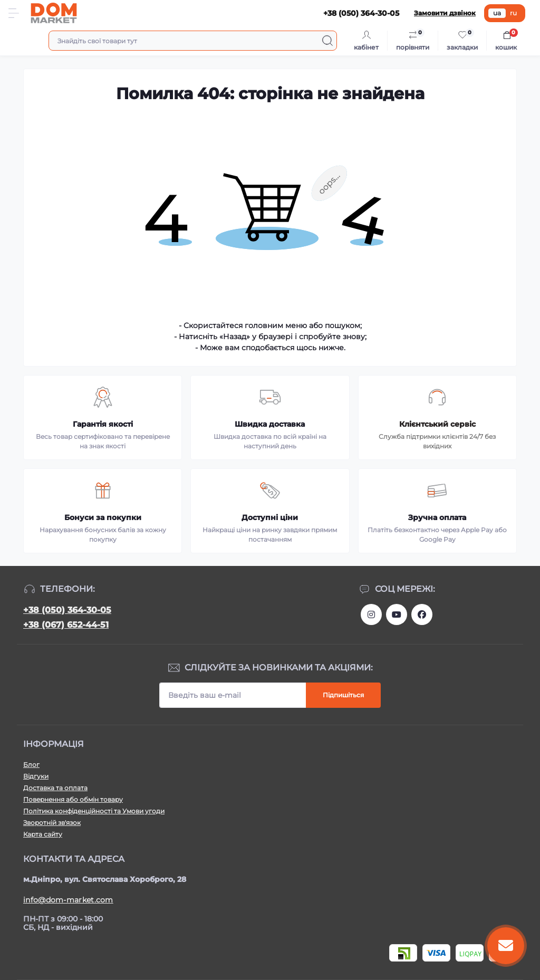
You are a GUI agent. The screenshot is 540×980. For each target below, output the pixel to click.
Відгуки (36, 776)
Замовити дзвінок (445, 13)
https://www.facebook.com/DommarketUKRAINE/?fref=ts (422, 614)
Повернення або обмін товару (73, 799)
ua (497, 13)
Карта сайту (43, 834)
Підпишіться (343, 695)
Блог (31, 765)
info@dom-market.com (68, 900)
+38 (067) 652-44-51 (66, 625)
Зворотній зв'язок (52, 823)
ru (513, 13)
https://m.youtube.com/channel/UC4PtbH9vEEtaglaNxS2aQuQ (397, 614)
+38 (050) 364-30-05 (67, 610)
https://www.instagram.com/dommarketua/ (371, 614)
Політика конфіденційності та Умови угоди (94, 811)
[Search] (327, 41)
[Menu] (14, 13)
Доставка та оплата (55, 788)
